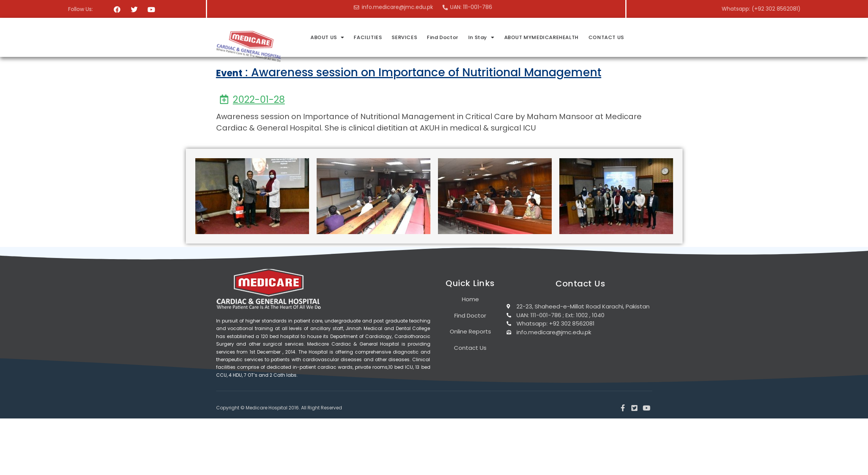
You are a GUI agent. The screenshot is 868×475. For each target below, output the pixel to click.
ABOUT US (414, 37)
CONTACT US (690, 37)
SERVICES (490, 37)
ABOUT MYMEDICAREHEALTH (625, 37)
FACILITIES (454, 37)
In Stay (566, 37)
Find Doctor (528, 37)
